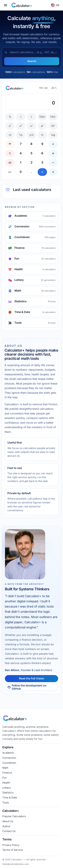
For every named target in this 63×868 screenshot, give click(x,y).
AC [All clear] (10, 163)
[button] (55, 5)
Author (6, 826)
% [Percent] (10, 117)
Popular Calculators (14, 816)
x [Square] (10, 126)
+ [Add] (53, 172)
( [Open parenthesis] (21, 117)
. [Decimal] (31, 172)
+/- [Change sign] (10, 172)
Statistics (8, 793)
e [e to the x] (42, 126)
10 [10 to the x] (53, 126)
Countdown (9, 763)
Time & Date (10, 798)
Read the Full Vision (32, 679)
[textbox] (32, 101)
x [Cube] (21, 126)
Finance (7, 773)
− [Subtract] (53, 162)
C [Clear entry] (10, 153)
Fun (5, 778)
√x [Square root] (10, 135)
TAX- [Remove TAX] (53, 117)
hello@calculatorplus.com (16, 864)
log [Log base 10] (53, 135)
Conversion (9, 758)
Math (5, 768)
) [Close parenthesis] (32, 117)
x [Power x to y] (31, 126)
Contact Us (9, 831)
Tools (6, 803)
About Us (8, 821)
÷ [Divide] (53, 144)
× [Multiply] (53, 153)
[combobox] (34, 52)
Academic (8, 753)
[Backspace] (10, 144)
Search (32, 61)
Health (6, 783)
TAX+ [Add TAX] (42, 117)
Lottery (7, 788)
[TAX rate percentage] (52, 88)
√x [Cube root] (21, 135)
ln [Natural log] (42, 135)
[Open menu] (6, 5)
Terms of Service (13, 850)
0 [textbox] (53, 103)
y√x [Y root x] (31, 135)
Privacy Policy (11, 845)
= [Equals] (42, 172)
